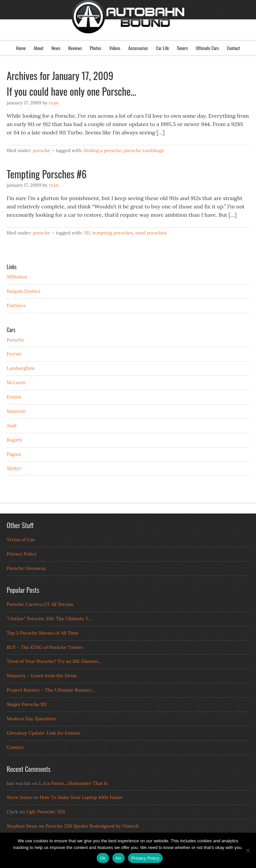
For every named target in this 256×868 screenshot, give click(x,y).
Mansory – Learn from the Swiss (42, 676)
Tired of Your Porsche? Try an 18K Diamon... (54, 661)
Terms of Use (21, 540)
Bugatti (14, 440)
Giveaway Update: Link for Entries (43, 733)
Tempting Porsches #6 (47, 174)
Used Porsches (151, 233)
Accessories (138, 48)
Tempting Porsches (113, 233)
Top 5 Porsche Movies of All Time (42, 633)
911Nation (17, 277)
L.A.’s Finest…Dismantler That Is (73, 783)
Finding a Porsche (102, 150)
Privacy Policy (22, 554)
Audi (11, 425)
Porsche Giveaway (26, 568)
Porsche (41, 150)
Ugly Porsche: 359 (45, 812)
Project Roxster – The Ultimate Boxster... (51, 690)
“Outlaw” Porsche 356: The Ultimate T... (49, 619)
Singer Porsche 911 (27, 704)
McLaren (16, 382)
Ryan (53, 103)
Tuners (182, 48)
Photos (95, 48)
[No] (248, 850)
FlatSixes (16, 305)
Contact (233, 48)
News (56, 48)
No (118, 858)
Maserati (16, 411)
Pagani (14, 454)
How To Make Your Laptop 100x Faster (81, 797)
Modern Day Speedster (31, 719)
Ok (103, 858)
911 (87, 233)
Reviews (75, 48)
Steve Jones (19, 797)
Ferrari (14, 354)
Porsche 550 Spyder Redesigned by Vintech (92, 826)
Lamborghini (20, 368)
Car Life (162, 48)
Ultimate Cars (207, 48)
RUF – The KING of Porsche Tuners (45, 647)
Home (21, 48)
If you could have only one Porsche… (71, 91)
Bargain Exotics (23, 291)
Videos (115, 48)
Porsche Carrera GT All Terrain (40, 604)
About (39, 48)
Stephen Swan (22, 826)
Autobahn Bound (128, 26)
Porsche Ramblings (144, 150)
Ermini (14, 397)
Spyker (14, 468)
